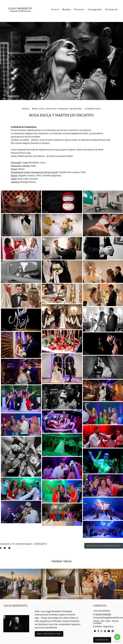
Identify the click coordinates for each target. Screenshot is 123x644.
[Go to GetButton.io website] (117, 642)
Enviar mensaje (103, 614)
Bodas (67, 9)
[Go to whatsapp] (117, 637)
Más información (49, 634)
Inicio (55, 9)
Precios (79, 9)
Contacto (111, 9)
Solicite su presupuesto (104, 546)
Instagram (95, 9)
